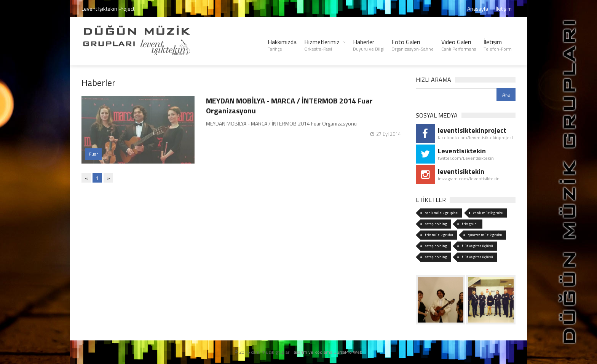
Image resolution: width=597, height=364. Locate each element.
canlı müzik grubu (488, 213)
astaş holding (436, 224)
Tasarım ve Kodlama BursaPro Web (327, 352)
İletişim (504, 9)
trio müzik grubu (439, 235)
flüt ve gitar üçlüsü (477, 246)
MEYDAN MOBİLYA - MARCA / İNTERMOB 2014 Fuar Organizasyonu (289, 106)
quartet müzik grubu (485, 235)
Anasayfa (478, 9)
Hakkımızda (282, 45)
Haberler (368, 45)
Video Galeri (459, 45)
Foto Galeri (413, 45)
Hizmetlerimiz (322, 45)
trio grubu (470, 224)
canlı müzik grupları (442, 213)
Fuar (93, 154)
